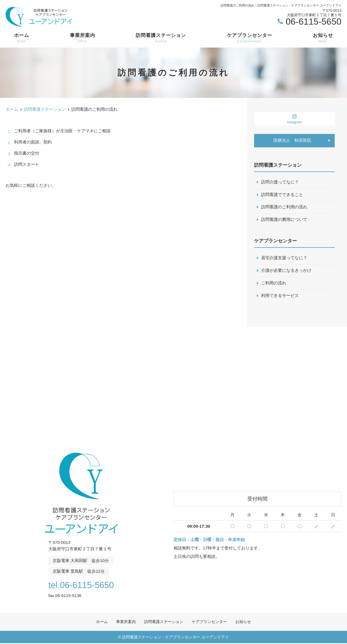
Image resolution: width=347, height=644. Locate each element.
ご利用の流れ (274, 284)
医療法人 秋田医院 (292, 141)
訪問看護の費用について (284, 220)
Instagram (294, 119)
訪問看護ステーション (161, 38)
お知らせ (323, 38)
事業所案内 (83, 38)
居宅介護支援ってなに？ (284, 259)
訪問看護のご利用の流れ (284, 207)
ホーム (22, 38)
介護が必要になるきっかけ (286, 271)
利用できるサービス (280, 296)
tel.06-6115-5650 (81, 586)
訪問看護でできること (282, 195)
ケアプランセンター (250, 38)
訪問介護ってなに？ (280, 182)
